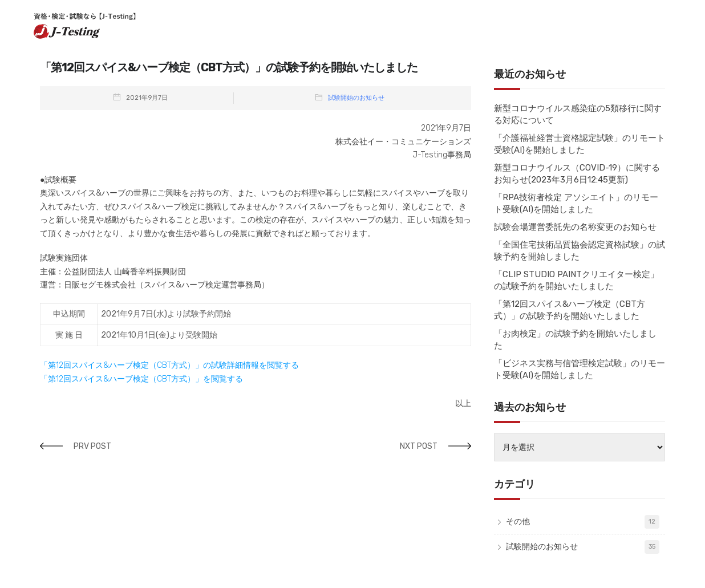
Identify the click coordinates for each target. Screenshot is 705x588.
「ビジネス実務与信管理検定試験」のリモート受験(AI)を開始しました (580, 369)
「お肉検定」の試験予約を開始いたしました (575, 340)
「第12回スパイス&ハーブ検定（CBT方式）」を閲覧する (141, 379)
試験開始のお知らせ (356, 98)
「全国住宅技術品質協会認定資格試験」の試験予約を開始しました (580, 251)
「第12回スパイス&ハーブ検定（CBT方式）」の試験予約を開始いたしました (570, 310)
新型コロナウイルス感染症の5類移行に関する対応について (578, 114)
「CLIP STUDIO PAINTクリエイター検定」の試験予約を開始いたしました (576, 280)
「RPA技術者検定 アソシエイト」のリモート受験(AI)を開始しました (576, 203)
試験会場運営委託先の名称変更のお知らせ (575, 227)
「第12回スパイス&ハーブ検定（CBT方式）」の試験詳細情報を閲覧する (169, 365)
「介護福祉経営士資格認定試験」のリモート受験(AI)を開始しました (580, 144)
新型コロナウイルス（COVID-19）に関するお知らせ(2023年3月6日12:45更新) (577, 174)
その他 (518, 522)
